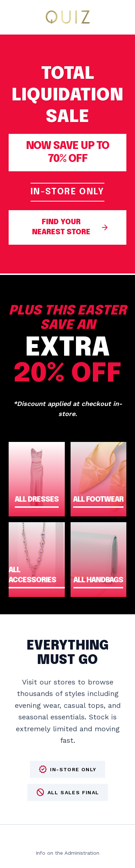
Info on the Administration (67, 853)
